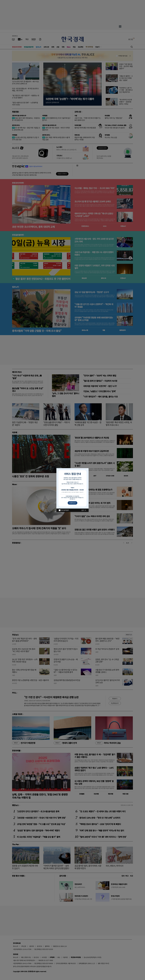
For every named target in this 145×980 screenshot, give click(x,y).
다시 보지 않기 (65, 510)
